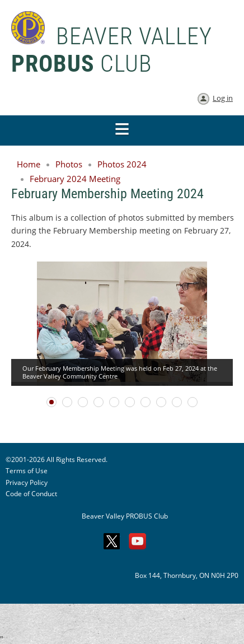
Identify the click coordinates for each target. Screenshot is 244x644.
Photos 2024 (122, 164)
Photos (69, 164)
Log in (223, 98)
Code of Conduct (31, 494)
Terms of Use (27, 471)
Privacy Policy (27, 482)
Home (29, 164)
